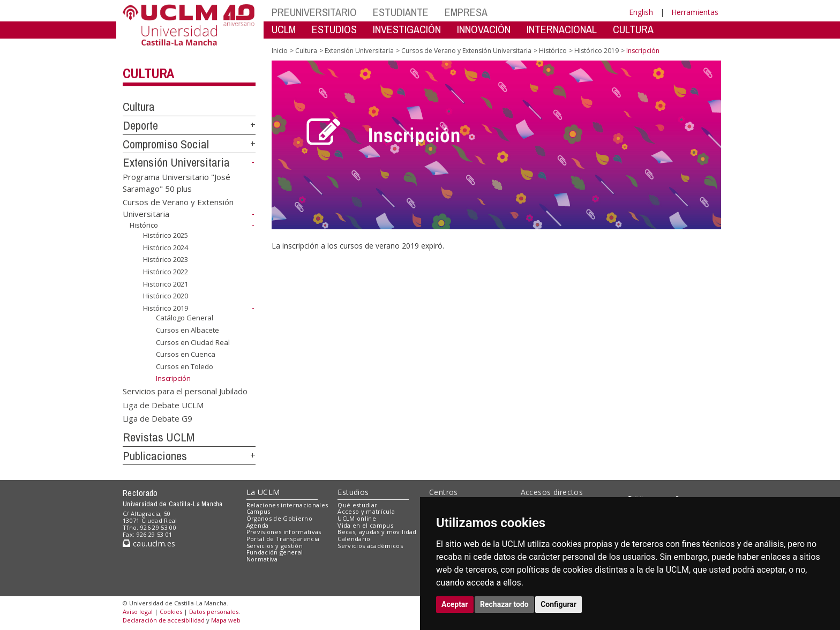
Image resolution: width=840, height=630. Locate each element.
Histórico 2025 (166, 235)
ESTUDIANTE (401, 12)
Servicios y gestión (275, 546)
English (641, 12)
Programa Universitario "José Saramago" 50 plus (177, 182)
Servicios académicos (370, 546)
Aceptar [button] (455, 604)
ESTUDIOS (334, 29)
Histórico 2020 (166, 296)
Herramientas (695, 12)
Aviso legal (138, 612)
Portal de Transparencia (283, 539)
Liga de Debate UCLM (163, 404)
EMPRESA (466, 12)
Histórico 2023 (166, 259)
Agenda (258, 525)
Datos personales (214, 612)
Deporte (140, 125)
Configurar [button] (558, 604)
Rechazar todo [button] (504, 604)
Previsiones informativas (284, 532)
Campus (258, 511)
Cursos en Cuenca (186, 354)
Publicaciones (155, 456)
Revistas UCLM (159, 437)
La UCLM (263, 492)
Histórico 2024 (166, 247)
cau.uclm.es (149, 543)
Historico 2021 (166, 283)
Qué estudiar (357, 505)
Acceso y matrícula (366, 511)
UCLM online (357, 518)
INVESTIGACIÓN (407, 29)
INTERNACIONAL (562, 29)
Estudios (353, 492)
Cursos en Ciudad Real (193, 342)
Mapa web (226, 620)
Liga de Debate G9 (157, 418)
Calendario (354, 539)
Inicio (280, 51)
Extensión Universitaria (176, 162)
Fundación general (275, 552)
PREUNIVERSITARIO (314, 12)
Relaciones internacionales (287, 505)
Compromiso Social (166, 144)
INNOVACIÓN (484, 29)
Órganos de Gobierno (279, 518)
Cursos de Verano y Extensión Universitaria (466, 51)
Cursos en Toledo (185, 366)
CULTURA (633, 29)
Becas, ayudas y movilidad (377, 532)
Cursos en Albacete (187, 330)
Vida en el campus (365, 525)
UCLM (284, 29)
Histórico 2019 (166, 308)
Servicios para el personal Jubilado (185, 391)
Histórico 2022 (166, 272)
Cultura (148, 73)
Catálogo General (185, 318)
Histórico (144, 225)
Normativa (262, 559)
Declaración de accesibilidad (164, 620)
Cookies (171, 612)
